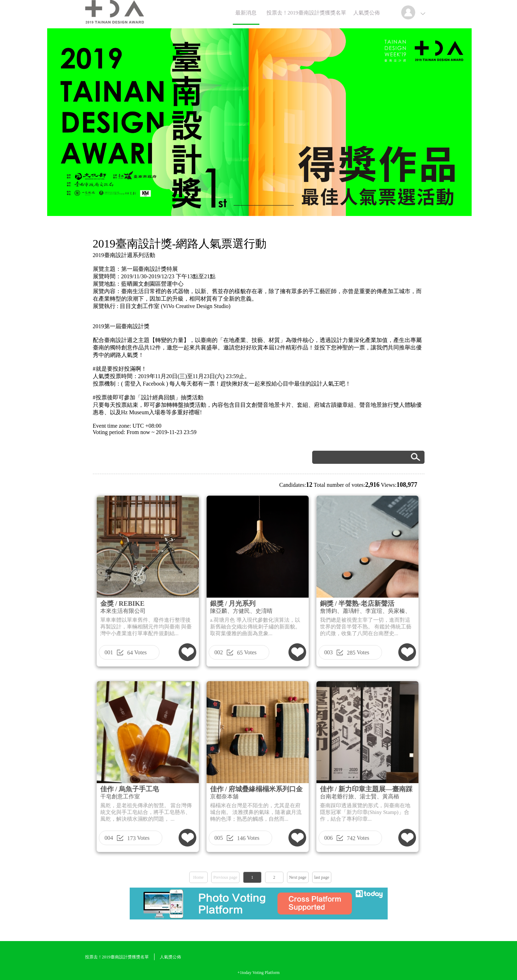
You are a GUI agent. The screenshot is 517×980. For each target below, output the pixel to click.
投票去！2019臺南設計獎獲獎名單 (306, 13)
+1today (244, 973)
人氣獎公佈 (367, 13)
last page (322, 877)
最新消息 (246, 13)
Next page (298, 877)
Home (198, 877)
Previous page (225, 877)
